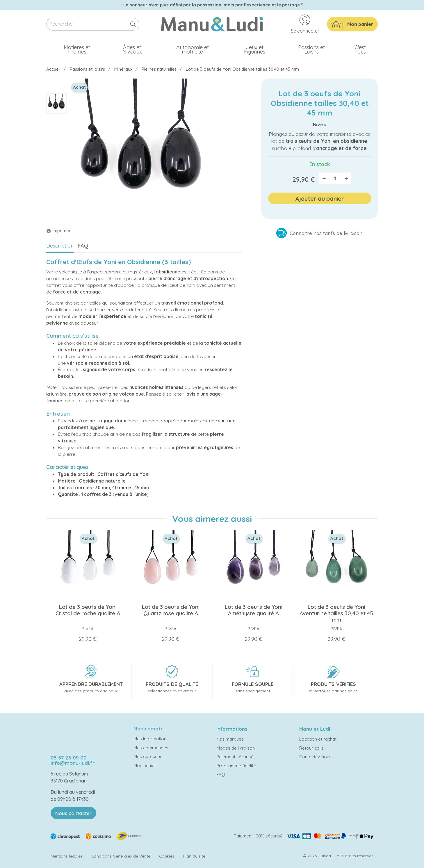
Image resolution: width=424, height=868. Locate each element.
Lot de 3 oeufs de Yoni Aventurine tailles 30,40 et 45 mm (336, 613)
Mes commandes (151, 748)
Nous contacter (73, 813)
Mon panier (145, 765)
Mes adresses (148, 756)
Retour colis (311, 748)
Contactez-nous (315, 757)
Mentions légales (67, 856)
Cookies (167, 856)
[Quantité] (335, 178)
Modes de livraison (236, 748)
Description (60, 246)
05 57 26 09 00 (69, 758)
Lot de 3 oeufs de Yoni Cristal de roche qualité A (88, 610)
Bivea (320, 124)
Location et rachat (318, 739)
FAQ (83, 246)
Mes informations (151, 739)
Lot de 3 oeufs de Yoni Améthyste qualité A (253, 610)
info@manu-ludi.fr (73, 763)
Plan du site (194, 856)
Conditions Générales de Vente (121, 856)
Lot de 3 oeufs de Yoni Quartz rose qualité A (171, 610)
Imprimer (58, 231)
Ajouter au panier (320, 199)
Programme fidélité (236, 766)
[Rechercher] (93, 24)
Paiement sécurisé (235, 757)
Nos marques (230, 739)
